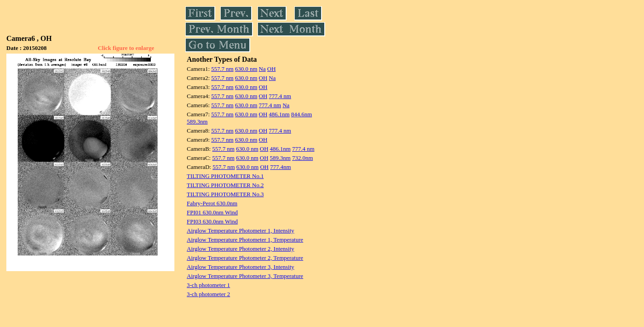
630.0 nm (246, 69)
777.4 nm (280, 96)
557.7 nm (222, 69)
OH (271, 69)
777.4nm (281, 167)
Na (262, 69)
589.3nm (197, 121)
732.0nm (302, 158)
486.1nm (279, 114)
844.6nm (302, 114)
